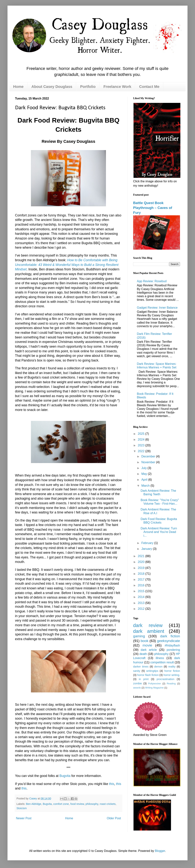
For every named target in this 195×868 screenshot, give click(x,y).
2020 (142, 562)
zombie (137, 683)
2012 (142, 609)
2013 (142, 603)
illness (160, 658)
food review (77, 804)
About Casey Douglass (52, 87)
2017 (142, 580)
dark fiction (170, 636)
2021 (142, 556)
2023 (142, 445)
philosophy (92, 804)
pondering (173, 650)
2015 (142, 591)
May (145, 474)
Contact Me (149, 87)
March (146, 486)
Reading (171, 684)
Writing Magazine (154, 688)
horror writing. (172, 675)
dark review (148, 625)
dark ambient (149, 631)
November (149, 462)
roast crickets (108, 804)
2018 (142, 574)
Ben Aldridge (34, 804)
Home (18, 87)
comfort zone (61, 804)
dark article (149, 650)
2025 (142, 434)
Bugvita (65, 776)
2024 (142, 440)
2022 (142, 451)
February (148, 543)
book (145, 641)
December (149, 456)
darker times (141, 667)
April (145, 480)
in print (144, 679)
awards (137, 688)
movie (147, 645)
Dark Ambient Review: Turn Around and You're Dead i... (159, 532)
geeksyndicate (168, 641)
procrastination (165, 679)
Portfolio (88, 87)
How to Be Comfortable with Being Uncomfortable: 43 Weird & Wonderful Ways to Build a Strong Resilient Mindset (67, 265)
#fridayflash (172, 645)
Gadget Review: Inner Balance (157, 308)
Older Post (114, 818)
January (147, 549)
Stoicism (22, 808)
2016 (142, 585)
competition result (162, 662)
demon (158, 667)
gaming (139, 636)
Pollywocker (154, 684)
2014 (142, 597)
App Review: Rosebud (152, 281)
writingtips (152, 671)
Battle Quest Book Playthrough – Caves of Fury (153, 208)
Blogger (160, 851)
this (112, 784)
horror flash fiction (148, 675)
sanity (137, 671)
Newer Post (24, 818)
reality (172, 667)
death (143, 654)
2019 (142, 568)
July (144, 468)
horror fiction (172, 671)
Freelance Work (117, 87)
